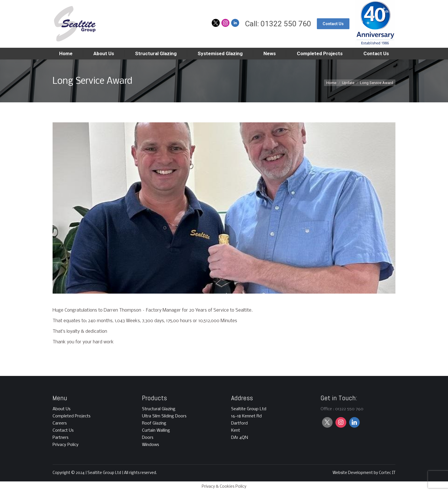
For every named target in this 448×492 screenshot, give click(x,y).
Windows (151, 445)
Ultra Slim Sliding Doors (164, 416)
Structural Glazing (159, 409)
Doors (148, 438)
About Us (62, 409)
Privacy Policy (66, 445)
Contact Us (63, 431)
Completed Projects (72, 416)
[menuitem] (66, 54)
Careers (60, 423)
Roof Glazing (154, 423)
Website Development (353, 473)
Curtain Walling (156, 431)
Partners (61, 438)
